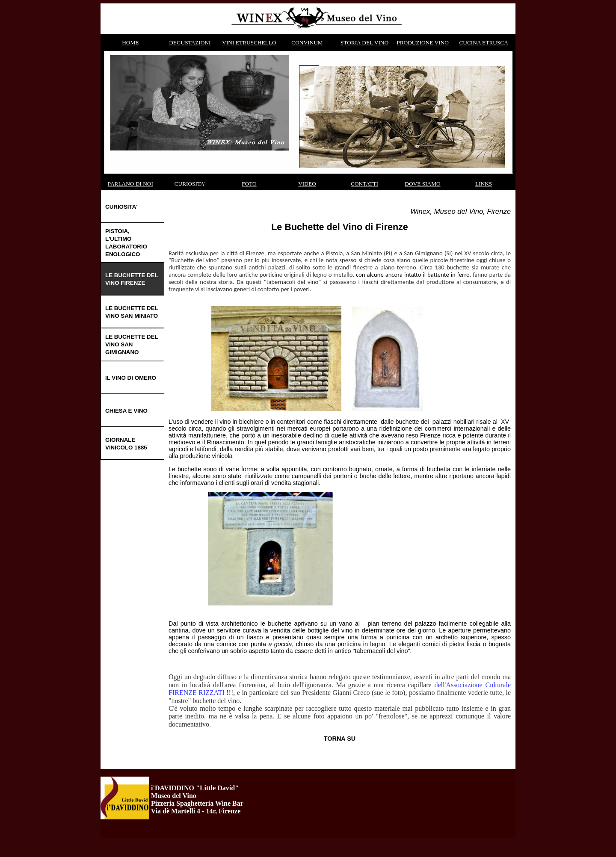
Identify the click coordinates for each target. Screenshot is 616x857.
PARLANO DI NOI (130, 184)
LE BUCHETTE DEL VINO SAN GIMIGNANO (132, 344)
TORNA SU (340, 739)
